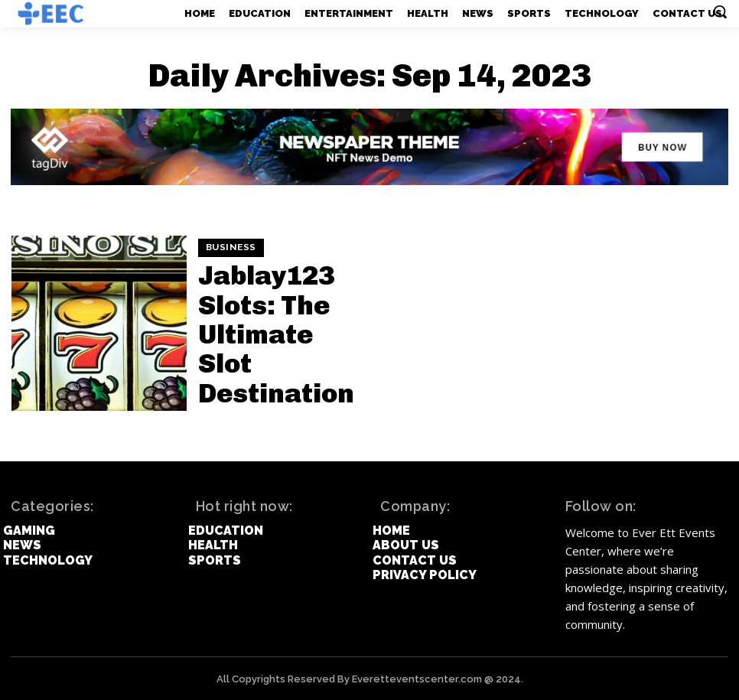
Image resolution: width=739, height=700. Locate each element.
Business (229, 296)
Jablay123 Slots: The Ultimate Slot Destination (279, 333)
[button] (720, 11)
